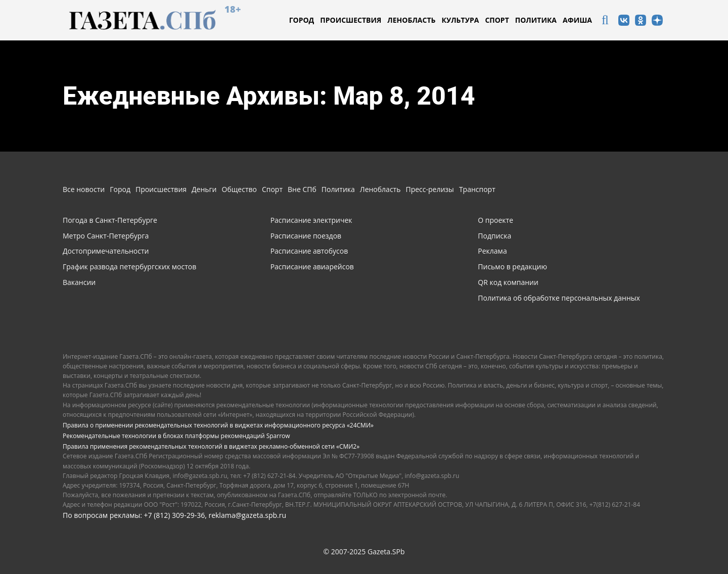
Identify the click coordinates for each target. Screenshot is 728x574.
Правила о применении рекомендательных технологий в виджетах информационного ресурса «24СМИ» (218, 425)
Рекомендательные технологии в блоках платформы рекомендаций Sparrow (176, 436)
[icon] (605, 21)
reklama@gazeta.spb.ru (247, 515)
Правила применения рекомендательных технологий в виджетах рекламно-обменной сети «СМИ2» (211, 446)
